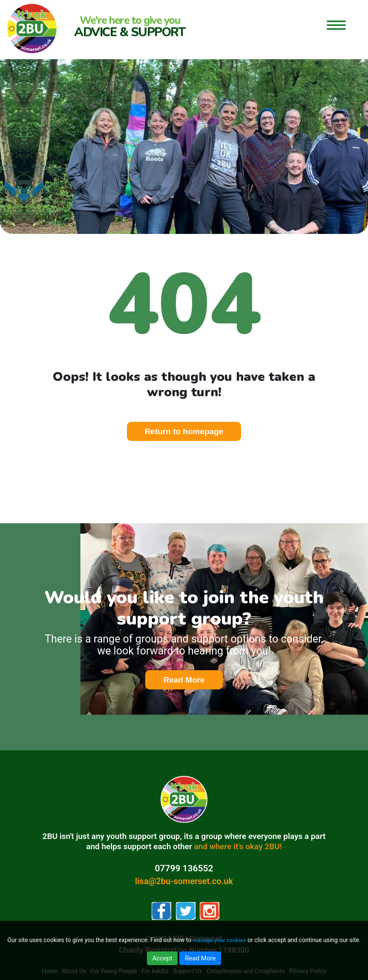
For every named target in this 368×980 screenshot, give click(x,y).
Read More (193, 680)
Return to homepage (184, 431)
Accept (162, 958)
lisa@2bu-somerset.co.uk (184, 876)
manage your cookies (226, 931)
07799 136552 (184, 867)
